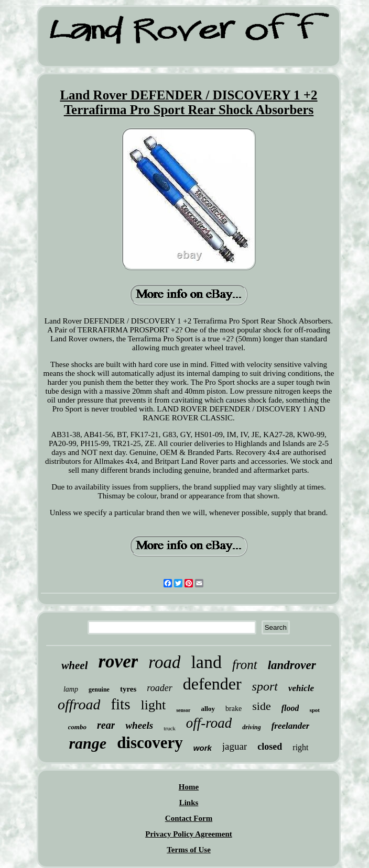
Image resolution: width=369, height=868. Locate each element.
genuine (99, 689)
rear (106, 725)
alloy (208, 709)
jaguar (235, 746)
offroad (79, 704)
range (88, 743)
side (261, 706)
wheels (139, 725)
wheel (74, 665)
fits (120, 704)
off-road (209, 723)
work (203, 748)
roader (159, 688)
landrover (292, 665)
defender (212, 684)
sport (265, 686)
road (164, 662)
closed (270, 747)
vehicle (301, 688)
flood (290, 708)
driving (251, 727)
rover (118, 661)
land (206, 662)
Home (189, 787)
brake (234, 709)
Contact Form (189, 818)
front (245, 665)
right (300, 747)
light (153, 705)
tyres (128, 689)
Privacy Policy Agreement (189, 834)
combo (77, 727)
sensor (183, 710)
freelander (291, 726)
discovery (150, 743)
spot (314, 710)
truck (170, 728)
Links (189, 803)
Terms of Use (189, 850)
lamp (71, 689)
